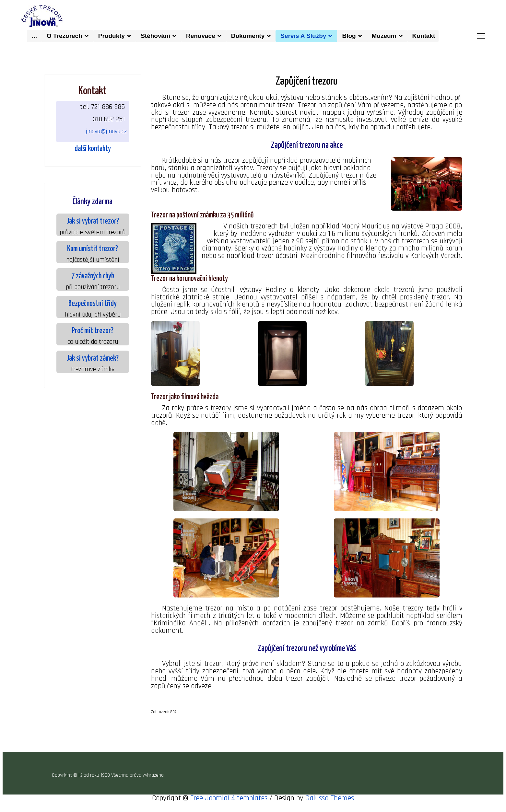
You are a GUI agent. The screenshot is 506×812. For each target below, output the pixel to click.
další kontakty (93, 149)
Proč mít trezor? (93, 331)
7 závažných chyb (93, 276)
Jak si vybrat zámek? (93, 359)
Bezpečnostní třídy (93, 304)
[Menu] (481, 36)
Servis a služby (303, 35)
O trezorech (65, 35)
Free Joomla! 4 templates (229, 806)
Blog (349, 35)
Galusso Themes (330, 806)
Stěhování (155, 35)
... (34, 35)
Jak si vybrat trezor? (93, 221)
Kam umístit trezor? (93, 249)
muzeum (384, 35)
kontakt (425, 35)
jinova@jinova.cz (106, 131)
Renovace (201, 35)
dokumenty (248, 35)
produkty (112, 35)
